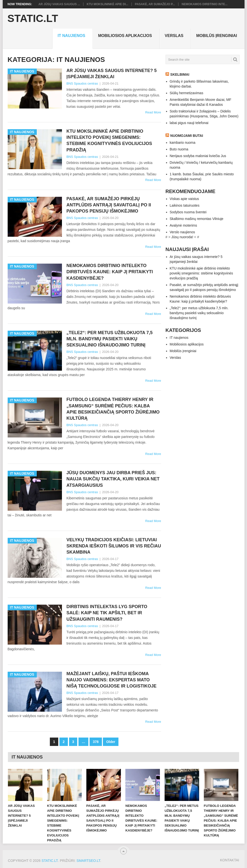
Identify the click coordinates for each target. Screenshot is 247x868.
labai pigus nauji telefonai (189, 123)
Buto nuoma (179, 149)
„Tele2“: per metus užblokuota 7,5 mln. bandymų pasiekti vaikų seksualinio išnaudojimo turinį (109, 339)
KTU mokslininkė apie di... (107, 4)
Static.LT (33, 18)
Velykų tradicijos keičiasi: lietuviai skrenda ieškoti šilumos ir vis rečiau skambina (114, 546)
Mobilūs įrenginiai (217, 36)
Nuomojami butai (187, 136)
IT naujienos (71, 36)
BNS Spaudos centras (82, 83)
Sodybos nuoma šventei (188, 212)
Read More (153, 112)
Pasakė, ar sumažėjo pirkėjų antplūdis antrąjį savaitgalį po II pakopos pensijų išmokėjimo (109, 205)
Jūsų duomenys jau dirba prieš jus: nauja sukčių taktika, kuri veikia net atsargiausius (113, 479)
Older (111, 742)
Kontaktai (230, 860)
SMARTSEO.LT (88, 861)
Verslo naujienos (182, 232)
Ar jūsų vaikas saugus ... (59, 4)
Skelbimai (180, 74)
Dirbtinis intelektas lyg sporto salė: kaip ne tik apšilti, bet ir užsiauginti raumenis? (107, 613)
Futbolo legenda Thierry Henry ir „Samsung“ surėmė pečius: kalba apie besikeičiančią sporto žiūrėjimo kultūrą (113, 409)
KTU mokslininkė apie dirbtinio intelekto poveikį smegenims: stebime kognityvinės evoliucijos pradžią (109, 141)
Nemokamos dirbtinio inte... (205, 4)
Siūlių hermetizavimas (187, 93)
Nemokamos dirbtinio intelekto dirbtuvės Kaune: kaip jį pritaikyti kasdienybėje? (110, 272)
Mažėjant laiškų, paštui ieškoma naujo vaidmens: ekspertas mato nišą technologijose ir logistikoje (111, 680)
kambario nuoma (183, 143)
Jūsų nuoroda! (182, 237)
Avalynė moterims (183, 225)
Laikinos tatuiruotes (185, 205)
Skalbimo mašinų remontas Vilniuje (197, 219)
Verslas (174, 36)
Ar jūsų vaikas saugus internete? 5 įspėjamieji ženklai (112, 74)
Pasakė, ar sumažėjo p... (155, 4)
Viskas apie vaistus (184, 199)
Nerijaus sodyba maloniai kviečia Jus (198, 156)
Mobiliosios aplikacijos (125, 36)
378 (96, 742)
